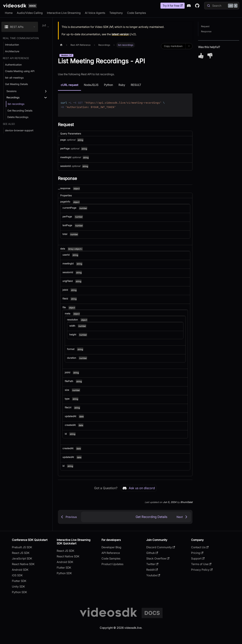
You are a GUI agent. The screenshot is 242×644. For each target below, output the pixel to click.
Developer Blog (111, 547)
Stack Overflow (158, 558)
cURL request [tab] (69, 85)
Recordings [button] (13, 97)
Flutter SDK (19, 581)
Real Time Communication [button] (21, 38)
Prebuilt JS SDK (22, 547)
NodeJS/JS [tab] (91, 85)
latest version (120, 34)
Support (198, 558)
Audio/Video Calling (30, 13)
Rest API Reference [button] (16, 58)
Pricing (197, 553)
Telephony (116, 13)
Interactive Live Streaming (64, 13)
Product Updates (112, 564)
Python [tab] (108, 85)
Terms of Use (201, 564)
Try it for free (173, 6)
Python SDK (20, 592)
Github (152, 553)
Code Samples (136, 13)
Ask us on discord (139, 488)
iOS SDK (17, 575)
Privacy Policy (202, 570)
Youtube (153, 575)
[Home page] (61, 45)
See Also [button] (9, 124)
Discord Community (161, 547)
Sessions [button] (11, 91)
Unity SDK (18, 586)
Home (9, 13)
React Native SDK (23, 564)
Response (206, 31)
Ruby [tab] (122, 85)
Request (205, 26)
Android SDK (20, 570)
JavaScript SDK (22, 558)
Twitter (152, 564)
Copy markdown (173, 46)
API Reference (111, 553)
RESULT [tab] (136, 85)
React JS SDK (21, 553)
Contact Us (200, 547)
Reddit (152, 570)
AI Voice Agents (95, 13)
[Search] (222, 6)
